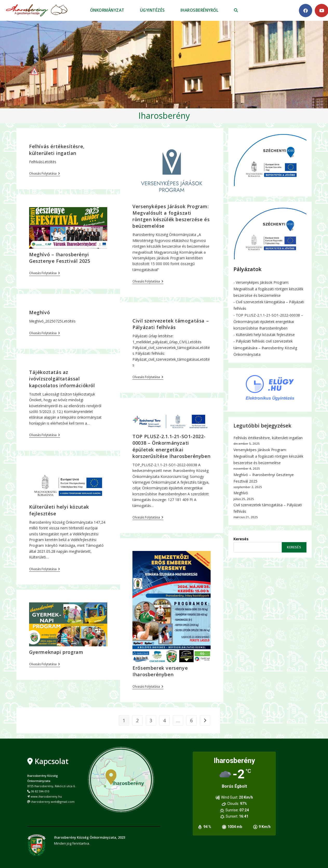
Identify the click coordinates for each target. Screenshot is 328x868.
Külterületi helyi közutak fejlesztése (265, 335)
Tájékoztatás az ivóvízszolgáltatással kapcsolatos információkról (62, 379)
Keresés (241, 539)
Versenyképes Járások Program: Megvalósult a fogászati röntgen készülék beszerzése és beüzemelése (171, 216)
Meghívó (39, 312)
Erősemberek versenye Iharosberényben (160, 671)
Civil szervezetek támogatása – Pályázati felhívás (171, 324)
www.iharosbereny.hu (46, 796)
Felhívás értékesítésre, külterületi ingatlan (57, 150)
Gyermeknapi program (56, 652)
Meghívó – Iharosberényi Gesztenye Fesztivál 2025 (60, 258)
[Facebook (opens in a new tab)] (306, 11)
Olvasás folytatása (45, 174)
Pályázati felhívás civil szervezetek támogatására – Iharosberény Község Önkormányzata (265, 348)
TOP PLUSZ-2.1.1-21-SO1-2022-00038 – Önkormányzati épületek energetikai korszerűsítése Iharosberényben (171, 446)
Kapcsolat (52, 761)
